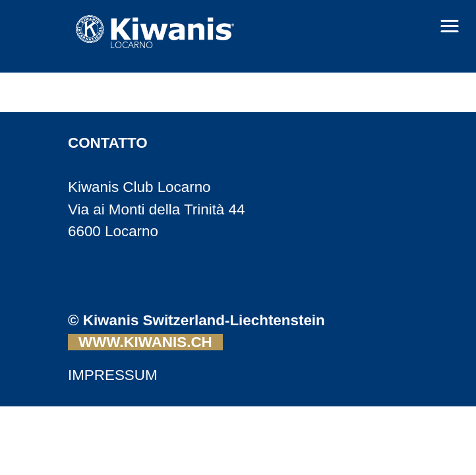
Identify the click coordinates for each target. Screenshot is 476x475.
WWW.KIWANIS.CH (145, 342)
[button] (450, 26)
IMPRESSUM (113, 375)
